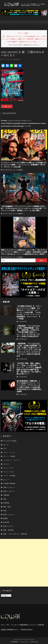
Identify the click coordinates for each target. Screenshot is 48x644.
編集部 (5, 518)
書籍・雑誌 (7, 507)
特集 (5, 511)
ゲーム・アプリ (8, 468)
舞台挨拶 (6, 522)
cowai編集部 (19, 170)
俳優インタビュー (9, 487)
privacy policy (24, 642)
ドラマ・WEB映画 (9, 476)
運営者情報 (14, 642)
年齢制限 (6, 495)
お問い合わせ (34, 642)
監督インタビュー (9, 514)
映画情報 (6, 503)
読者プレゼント (8, 526)
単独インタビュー (9, 491)
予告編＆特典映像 (9, 483)
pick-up (6, 445)
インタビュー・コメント (11, 460)
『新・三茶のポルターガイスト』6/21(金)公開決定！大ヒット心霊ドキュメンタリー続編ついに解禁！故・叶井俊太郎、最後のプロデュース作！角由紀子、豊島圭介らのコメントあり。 (8, 106)
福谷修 (18, 59)
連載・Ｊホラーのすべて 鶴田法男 (15, 534)
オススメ (6, 464)
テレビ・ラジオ (8, 472)
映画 (5, 499)
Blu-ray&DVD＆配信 (10, 441)
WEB (5, 449)
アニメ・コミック (9, 452)
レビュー (6, 480)
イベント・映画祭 (9, 456)
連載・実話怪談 (8, 530)
